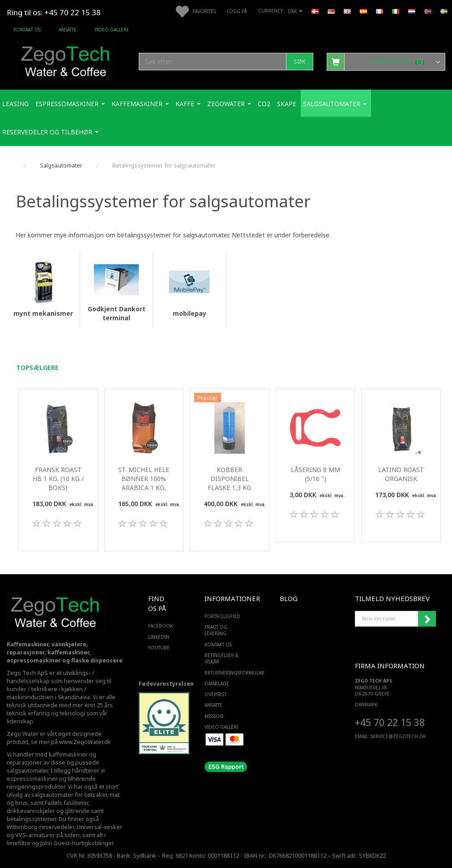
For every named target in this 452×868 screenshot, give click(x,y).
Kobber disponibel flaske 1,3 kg (229, 479)
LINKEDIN (158, 637)
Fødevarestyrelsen (166, 684)
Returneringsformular (224, 673)
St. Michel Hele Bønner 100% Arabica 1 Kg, (144, 479)
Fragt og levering (216, 630)
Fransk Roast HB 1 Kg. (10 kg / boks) (58, 479)
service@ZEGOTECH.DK (398, 736)
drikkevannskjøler (31, 811)
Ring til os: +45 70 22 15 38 (54, 12)
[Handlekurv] (386, 61)
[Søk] (300, 62)
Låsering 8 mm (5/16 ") (316, 474)
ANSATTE (68, 30)
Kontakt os (27, 30)
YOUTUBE (158, 648)
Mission (214, 716)
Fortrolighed (222, 616)
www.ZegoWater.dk (85, 742)
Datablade (217, 683)
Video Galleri (111, 30)
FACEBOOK (158, 626)
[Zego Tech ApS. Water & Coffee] (66, 60)
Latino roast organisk (401, 474)
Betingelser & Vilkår (222, 658)
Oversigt (215, 694)
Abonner (427, 619)
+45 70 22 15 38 (390, 722)
